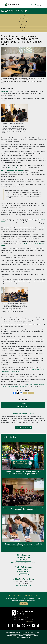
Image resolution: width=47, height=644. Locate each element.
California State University (13, 632)
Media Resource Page (23, 557)
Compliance (26, 632)
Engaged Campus (23, 403)
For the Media (24, 31)
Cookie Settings (25, 637)
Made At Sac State (24, 22)
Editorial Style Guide (24, 575)
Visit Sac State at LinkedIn (19, 626)
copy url (31, 393)
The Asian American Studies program (12, 170)
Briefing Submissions (24, 569)
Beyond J (24, 25)
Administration (23, 559)
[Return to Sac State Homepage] (23, 613)
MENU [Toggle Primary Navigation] (33, 5)
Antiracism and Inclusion (23, 406)
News (24, 16)
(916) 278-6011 (29, 621)
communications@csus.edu (24, 585)
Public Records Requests (23, 561)
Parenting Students (15, 634)
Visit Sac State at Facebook (9, 626)
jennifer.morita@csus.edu (24, 427)
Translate (35, 636)
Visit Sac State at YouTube (33, 626)
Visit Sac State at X (24, 626)
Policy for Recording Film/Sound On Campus (23, 563)
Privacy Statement (12, 636)
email (25, 393)
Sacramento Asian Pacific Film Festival (18, 167)
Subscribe (24, 604)
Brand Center (23, 573)
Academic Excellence (23, 19)
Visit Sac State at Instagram (14, 626)
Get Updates (23, 28)
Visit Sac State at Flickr (28, 626)
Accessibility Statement (29, 634)
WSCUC (17, 637)
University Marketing (23, 571)
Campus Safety (35, 632)
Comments (28, 636)
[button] (16, 5)
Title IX (21, 636)
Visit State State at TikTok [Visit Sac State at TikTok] (38, 626)
